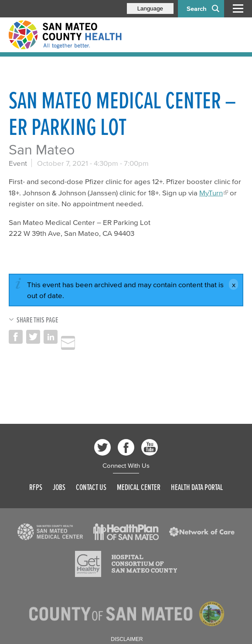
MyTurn (211, 193)
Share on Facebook (16, 337)
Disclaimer (127, 639)
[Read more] (50, 532)
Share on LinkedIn (51, 337)
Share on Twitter (33, 337)
